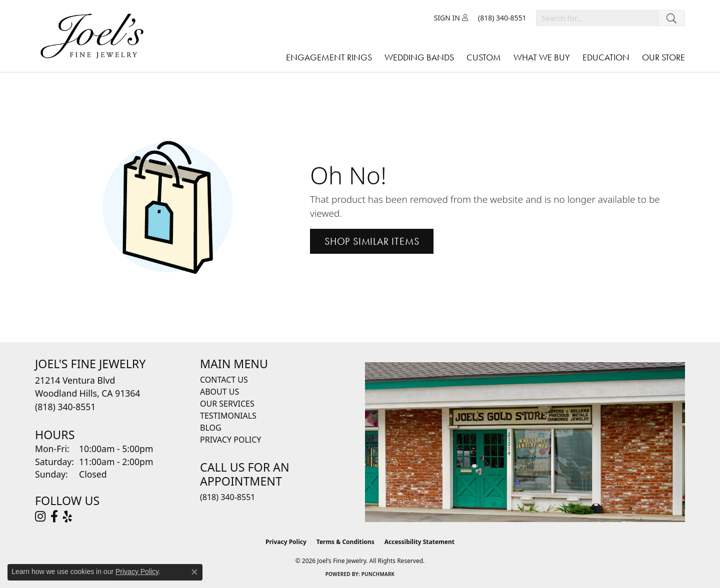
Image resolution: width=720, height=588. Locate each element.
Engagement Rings (329, 57)
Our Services (227, 404)
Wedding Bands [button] (419, 57)
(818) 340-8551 (227, 497)
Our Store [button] (663, 57)
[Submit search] (671, 18)
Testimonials (228, 416)
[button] (451, 18)
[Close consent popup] (194, 572)
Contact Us (224, 380)
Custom (484, 57)
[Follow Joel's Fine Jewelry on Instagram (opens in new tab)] (40, 517)
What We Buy (542, 57)
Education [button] (606, 57)
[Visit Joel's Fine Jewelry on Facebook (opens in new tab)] (54, 517)
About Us (219, 392)
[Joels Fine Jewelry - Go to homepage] (94, 36)
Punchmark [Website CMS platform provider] (378, 574)
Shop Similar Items (372, 241)
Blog (211, 428)
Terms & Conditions (345, 542)
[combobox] (597, 18)
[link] (502, 18)
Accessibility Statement (419, 542)
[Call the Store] (65, 407)
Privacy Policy (230, 440)
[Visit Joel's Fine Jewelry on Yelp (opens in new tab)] (67, 517)
